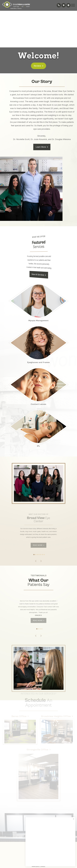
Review (37, 66)
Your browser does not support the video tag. (38, 28)
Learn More (48, 158)
